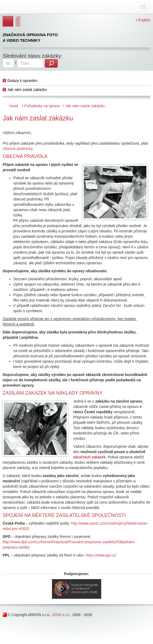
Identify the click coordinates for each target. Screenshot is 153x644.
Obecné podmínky (18, 149)
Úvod (14, 106)
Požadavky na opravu (42, 106)
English (144, 20)
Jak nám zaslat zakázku (27, 90)
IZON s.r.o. (61, 615)
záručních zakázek (89, 457)
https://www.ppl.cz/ (101, 555)
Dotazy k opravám (22, 81)
